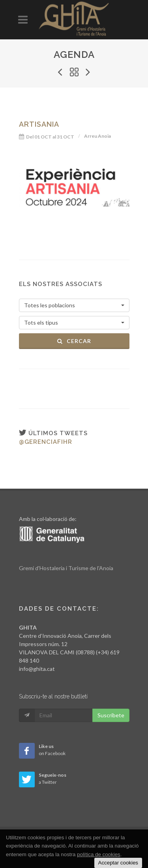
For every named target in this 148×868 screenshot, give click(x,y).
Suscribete (111, 715)
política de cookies (99, 854)
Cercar (74, 341)
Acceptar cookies (118, 863)
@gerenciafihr (46, 442)
